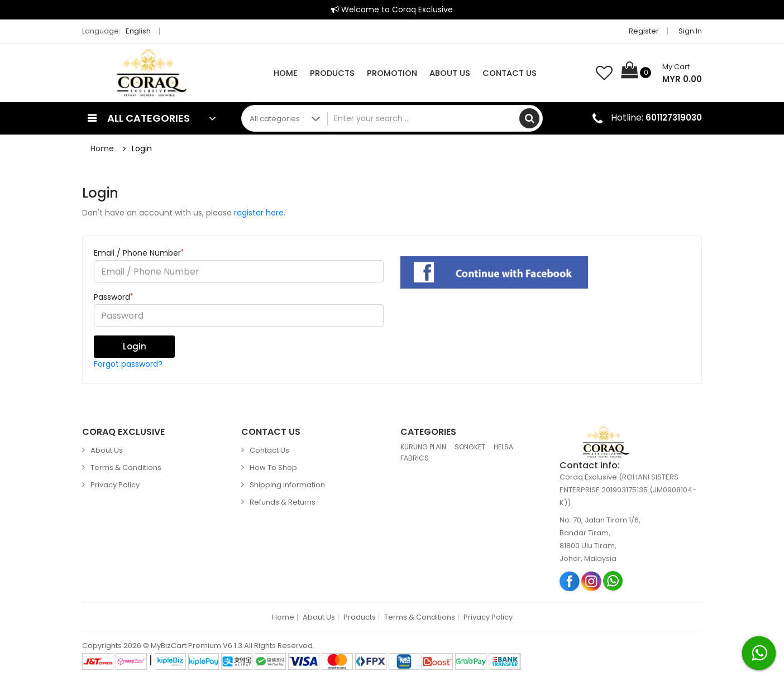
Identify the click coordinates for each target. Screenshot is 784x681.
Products (332, 73)
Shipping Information (287, 485)
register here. (260, 213)
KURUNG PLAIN (423, 447)
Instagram (592, 581)
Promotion (392, 73)
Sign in (690, 31)
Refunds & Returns (283, 502)
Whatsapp (613, 581)
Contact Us (510, 73)
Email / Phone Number (139, 253)
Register (644, 31)
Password (113, 297)
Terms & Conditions (126, 467)
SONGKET (470, 447)
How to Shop (273, 467)
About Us (450, 73)
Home (286, 73)
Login (142, 148)
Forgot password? (128, 364)
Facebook (570, 581)
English (141, 31)
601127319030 (674, 118)
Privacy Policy (115, 485)
